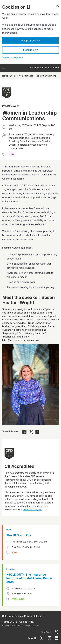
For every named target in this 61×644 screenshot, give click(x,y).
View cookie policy (13, 58)
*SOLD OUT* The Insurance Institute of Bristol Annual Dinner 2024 (29, 578)
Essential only (30, 50)
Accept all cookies (31, 41)
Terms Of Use (10, 622)
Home (5, 76)
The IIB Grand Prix (19, 535)
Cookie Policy (27, 622)
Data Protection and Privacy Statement (23, 616)
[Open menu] (4, 68)
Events (13, 76)
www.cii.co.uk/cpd (33, 509)
